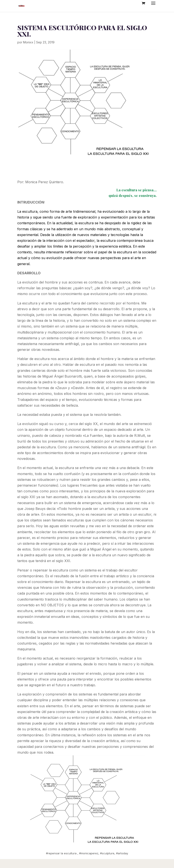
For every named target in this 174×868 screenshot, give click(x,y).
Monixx (28, 42)
